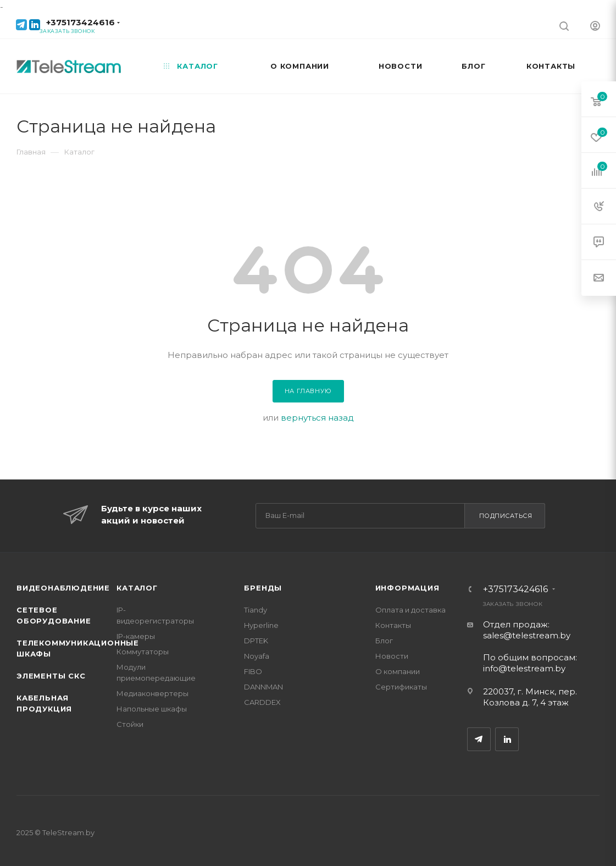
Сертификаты (401, 687)
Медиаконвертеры (152, 693)
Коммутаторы (143, 652)
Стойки (130, 724)
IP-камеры (136, 636)
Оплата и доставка (410, 610)
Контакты (393, 625)
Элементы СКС (51, 676)
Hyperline (261, 625)
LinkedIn (507, 739)
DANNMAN (263, 687)
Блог (384, 641)
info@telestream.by (524, 668)
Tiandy (256, 610)
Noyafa (257, 656)
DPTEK (256, 641)
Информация (407, 588)
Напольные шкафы (152, 709)
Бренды (263, 588)
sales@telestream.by (527, 635)
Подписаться (506, 516)
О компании (398, 671)
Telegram (479, 739)
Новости (392, 656)
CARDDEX (262, 702)
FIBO (253, 671)
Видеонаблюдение (63, 588)
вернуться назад (317, 418)
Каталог (137, 588)
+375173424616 (81, 22)
